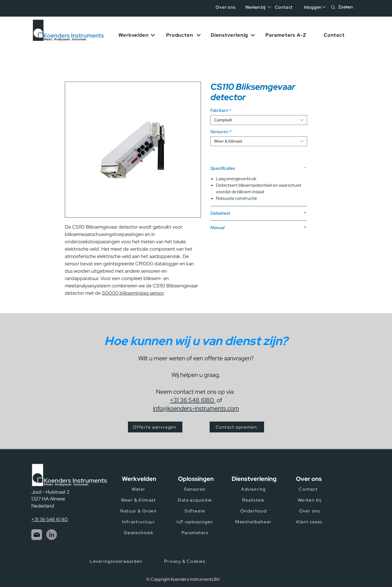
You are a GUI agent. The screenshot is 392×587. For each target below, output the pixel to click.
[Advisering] (254, 489)
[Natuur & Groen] (139, 511)
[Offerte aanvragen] (155, 427)
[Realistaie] (254, 500)
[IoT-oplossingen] (195, 522)
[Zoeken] (347, 7)
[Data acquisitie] (195, 500)
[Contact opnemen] (237, 427)
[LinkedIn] (52, 535)
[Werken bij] (310, 500)
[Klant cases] (310, 522)
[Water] (139, 489)
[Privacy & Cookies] (185, 561)
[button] (313, 7)
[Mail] (37, 535)
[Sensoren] (195, 489)
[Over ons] (226, 7)
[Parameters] (195, 533)
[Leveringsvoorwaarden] (117, 561)
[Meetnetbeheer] (254, 522)
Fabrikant (221, 110)
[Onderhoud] (254, 511)
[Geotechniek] (139, 533)
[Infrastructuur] (139, 522)
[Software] (195, 511)
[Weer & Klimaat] (139, 500)
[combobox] (259, 120)
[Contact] (284, 7)
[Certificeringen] (263, 565)
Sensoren (221, 132)
